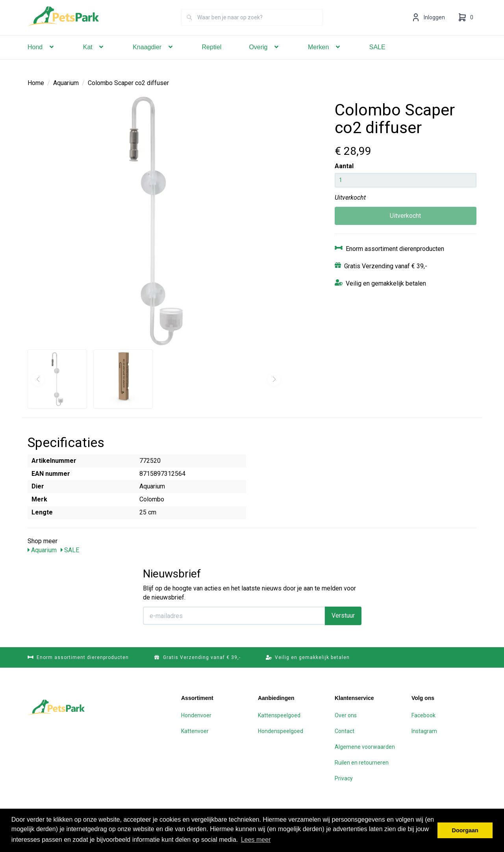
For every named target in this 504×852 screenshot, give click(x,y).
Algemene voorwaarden (365, 746)
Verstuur (343, 615)
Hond (42, 58)
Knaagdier (153, 58)
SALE (377, 58)
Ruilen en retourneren (362, 762)
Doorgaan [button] (465, 830)
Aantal (344, 166)
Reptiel (212, 58)
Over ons (346, 715)
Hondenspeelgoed (281, 731)
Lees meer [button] (256, 840)
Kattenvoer (195, 731)
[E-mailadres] (234, 615)
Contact (345, 731)
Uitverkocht (405, 215)
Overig (265, 58)
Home (36, 83)
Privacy (344, 778)
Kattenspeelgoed (279, 715)
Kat (94, 58)
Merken (325, 58)
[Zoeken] (189, 28)
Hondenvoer (196, 715)
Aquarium (66, 83)
